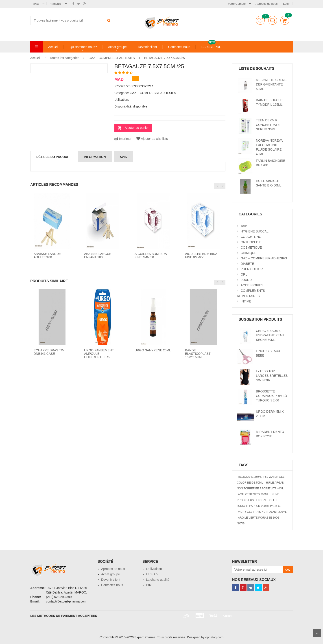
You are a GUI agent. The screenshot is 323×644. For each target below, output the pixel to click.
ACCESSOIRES (252, 285)
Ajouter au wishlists (152, 139)
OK (288, 570)
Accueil (53, 47)
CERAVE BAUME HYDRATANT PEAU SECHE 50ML (270, 335)
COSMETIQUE (251, 248)
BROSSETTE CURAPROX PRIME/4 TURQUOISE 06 (272, 396)
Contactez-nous (179, 47)
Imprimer (123, 139)
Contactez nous (112, 585)
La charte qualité (158, 580)
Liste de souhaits (260, 20)
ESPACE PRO (212, 47)
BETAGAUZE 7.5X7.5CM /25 (165, 58)
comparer (273, 20)
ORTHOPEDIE (251, 242)
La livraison (154, 569)
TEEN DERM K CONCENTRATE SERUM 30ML (268, 125)
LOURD (246, 280)
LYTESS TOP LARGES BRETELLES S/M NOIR (272, 376)
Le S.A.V (152, 574)
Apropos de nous (267, 4)
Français (56, 4)
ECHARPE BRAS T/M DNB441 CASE (49, 352)
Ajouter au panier (137, 128)
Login (287, 4)
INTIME (246, 301)
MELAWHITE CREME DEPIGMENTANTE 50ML (271, 84)
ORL (244, 274)
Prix (149, 585)
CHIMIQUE (249, 253)
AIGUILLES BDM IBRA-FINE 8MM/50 (202, 255)
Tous (244, 226)
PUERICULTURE (253, 269)
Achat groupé (117, 47)
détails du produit (53, 157)
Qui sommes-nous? (83, 47)
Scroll (317, 633)
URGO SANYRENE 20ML (153, 350)
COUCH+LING (251, 237)
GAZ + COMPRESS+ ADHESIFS (112, 58)
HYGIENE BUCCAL (255, 231)
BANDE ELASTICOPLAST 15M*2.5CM (198, 354)
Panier (285, 20)
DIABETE (247, 264)
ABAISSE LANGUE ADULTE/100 (47, 255)
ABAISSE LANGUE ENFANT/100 (98, 255)
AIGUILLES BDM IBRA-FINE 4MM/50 (151, 255)
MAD (36, 4)
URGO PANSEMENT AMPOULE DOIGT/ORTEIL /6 (99, 354)
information (95, 157)
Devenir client (147, 47)
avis (123, 157)
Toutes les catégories (65, 58)
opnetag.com (214, 637)
